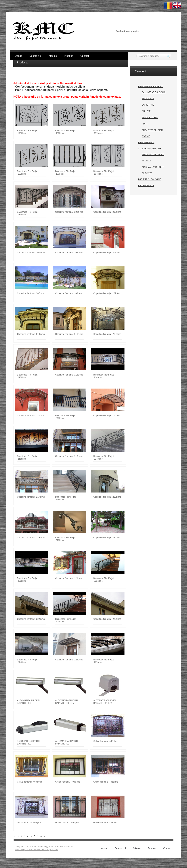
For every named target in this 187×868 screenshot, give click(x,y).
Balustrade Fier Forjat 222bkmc (103, 580)
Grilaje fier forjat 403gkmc (29, 782)
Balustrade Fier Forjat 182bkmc (27, 173)
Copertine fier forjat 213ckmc (69, 375)
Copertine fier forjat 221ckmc (69, 578)
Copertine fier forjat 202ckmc (69, 212)
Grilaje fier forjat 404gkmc (68, 782)
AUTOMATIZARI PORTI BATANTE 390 (28, 702)
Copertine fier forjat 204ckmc (31, 253)
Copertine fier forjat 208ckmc (69, 293)
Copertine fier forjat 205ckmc (69, 253)
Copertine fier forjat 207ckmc (31, 293)
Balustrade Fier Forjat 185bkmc (27, 213)
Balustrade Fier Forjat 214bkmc (103, 376)
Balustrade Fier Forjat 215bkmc (65, 417)
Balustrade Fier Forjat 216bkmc (27, 458)
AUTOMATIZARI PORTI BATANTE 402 (67, 742)
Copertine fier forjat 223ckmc (107, 619)
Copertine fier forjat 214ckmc (31, 415)
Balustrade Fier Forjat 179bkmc (27, 132)
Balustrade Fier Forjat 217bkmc (103, 458)
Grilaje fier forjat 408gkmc (106, 823)
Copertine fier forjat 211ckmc (69, 334)
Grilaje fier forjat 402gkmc (106, 741)
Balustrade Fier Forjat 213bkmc (27, 376)
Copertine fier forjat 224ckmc (69, 660)
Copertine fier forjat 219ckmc (31, 538)
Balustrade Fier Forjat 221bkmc (27, 580)
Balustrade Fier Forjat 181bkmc (103, 132)
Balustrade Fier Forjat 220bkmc (65, 539)
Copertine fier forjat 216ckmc (69, 456)
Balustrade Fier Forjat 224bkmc (27, 661)
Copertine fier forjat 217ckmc (31, 497)
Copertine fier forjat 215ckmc (107, 415)
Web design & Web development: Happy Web (36, 849)
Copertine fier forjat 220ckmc (107, 538)
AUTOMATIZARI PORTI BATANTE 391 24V (105, 702)
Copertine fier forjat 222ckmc (31, 619)
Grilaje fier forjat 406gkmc (29, 823)
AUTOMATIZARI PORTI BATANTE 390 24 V (67, 702)
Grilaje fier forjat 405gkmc (106, 782)
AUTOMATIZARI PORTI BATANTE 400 (28, 742)
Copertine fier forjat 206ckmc (107, 253)
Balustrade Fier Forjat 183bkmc (65, 173)
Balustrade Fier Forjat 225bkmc (103, 661)
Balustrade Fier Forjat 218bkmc (65, 498)
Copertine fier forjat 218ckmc (107, 497)
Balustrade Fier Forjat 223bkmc (65, 620)
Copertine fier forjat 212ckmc (107, 334)
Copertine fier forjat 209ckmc (107, 293)
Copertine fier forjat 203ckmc (107, 212)
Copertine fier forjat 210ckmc (31, 334)
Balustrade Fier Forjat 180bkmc (65, 132)
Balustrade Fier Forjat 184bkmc (103, 173)
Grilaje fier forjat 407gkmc (68, 823)
